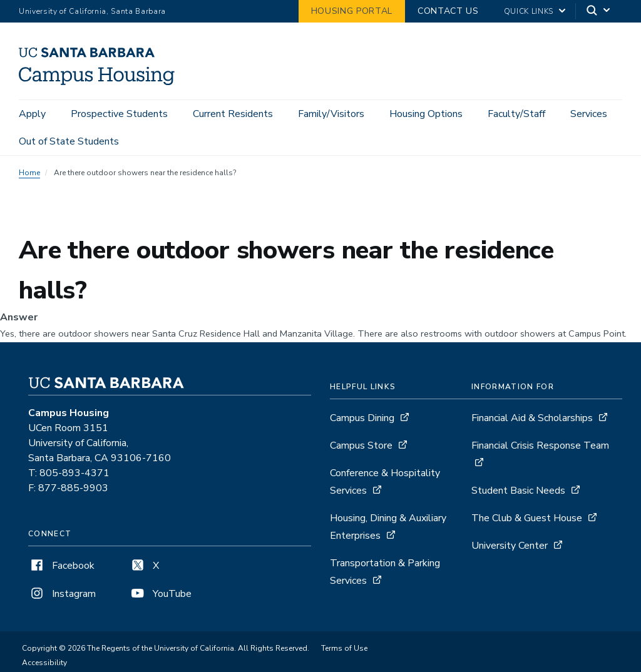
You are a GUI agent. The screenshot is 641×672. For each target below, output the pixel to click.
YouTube (160, 594)
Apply (32, 114)
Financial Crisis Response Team (540, 445)
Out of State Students (69, 141)
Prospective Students (119, 114)
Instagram (62, 594)
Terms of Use (344, 648)
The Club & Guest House (527, 518)
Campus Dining (362, 418)
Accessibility (44, 663)
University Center (510, 546)
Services (589, 114)
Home (29, 173)
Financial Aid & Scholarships (532, 418)
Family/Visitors (331, 114)
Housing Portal (352, 11)
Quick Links (529, 11)
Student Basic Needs (518, 491)
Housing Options (426, 114)
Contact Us (448, 11)
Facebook (61, 566)
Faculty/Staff (516, 114)
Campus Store (361, 445)
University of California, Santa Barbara (92, 11)
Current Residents (233, 114)
